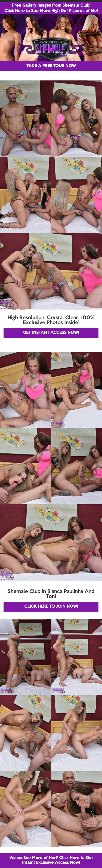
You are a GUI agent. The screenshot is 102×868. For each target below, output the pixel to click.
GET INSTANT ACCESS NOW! (51, 333)
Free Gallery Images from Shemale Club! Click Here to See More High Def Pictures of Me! (51, 8)
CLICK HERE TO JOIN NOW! (51, 607)
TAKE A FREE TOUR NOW (51, 66)
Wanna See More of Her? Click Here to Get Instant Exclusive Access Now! (51, 860)
